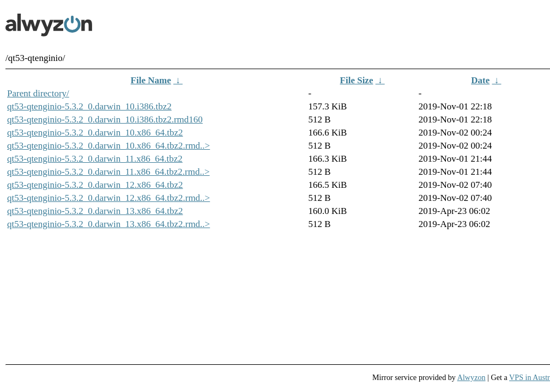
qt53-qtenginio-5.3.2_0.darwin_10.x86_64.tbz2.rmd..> (108, 146)
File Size (357, 80)
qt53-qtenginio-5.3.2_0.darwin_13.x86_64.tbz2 (95, 211)
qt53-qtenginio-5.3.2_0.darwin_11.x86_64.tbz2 (95, 159)
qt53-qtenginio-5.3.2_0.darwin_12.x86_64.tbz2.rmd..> (108, 198)
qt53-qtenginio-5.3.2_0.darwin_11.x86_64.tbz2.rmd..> (108, 172)
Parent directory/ (38, 93)
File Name (151, 80)
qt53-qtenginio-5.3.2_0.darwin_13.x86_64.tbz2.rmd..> (108, 224)
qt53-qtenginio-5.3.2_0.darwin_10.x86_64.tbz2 (95, 133)
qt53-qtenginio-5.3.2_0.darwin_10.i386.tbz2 (89, 106)
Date (480, 80)
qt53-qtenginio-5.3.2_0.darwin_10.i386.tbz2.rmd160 (105, 120)
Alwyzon (472, 377)
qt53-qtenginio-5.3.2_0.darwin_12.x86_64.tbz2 (95, 185)
